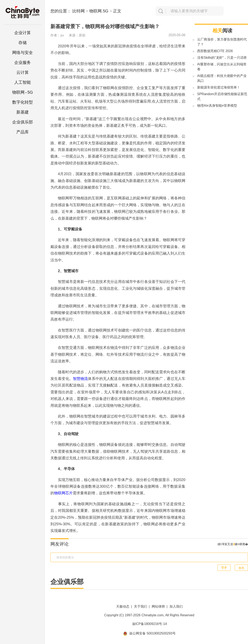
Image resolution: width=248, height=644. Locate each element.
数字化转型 (23, 102)
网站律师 (158, 606)
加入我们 (176, 606)
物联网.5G (99, 11)
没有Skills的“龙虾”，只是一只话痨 (222, 58)
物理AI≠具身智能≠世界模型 (217, 106)
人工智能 (23, 82)
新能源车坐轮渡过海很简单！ (219, 87)
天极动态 (123, 606)
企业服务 (23, 62)
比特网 (79, 11)
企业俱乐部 (23, 122)
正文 (117, 11)
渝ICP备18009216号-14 (150, 624)
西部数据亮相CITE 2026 (215, 51)
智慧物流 (80, 379)
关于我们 (141, 606)
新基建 (23, 112)
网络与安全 (23, 53)
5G (23, 92)
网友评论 (60, 544)
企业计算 (23, 33)
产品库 (23, 132)
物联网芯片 (63, 493)
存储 (23, 43)
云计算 (23, 72)
